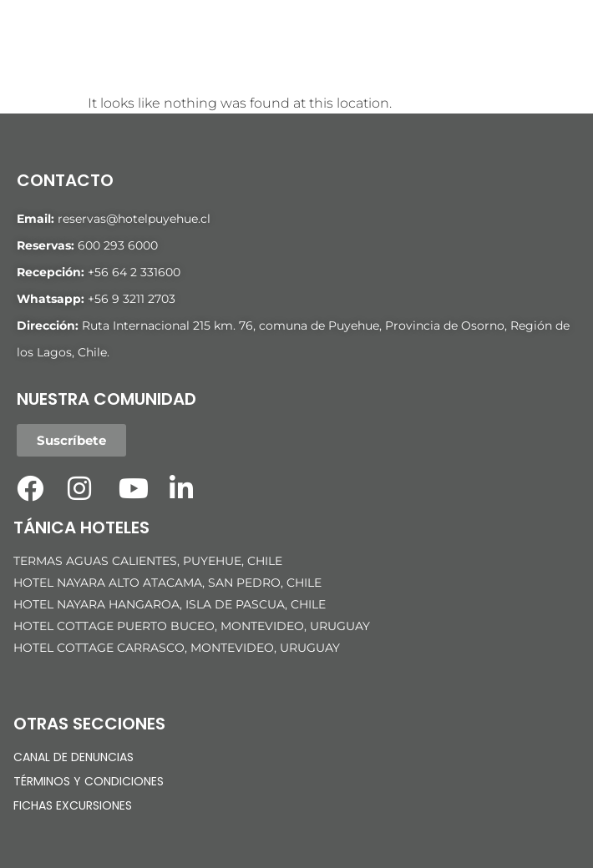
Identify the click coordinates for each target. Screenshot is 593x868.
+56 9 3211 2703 (132, 299)
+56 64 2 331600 (134, 272)
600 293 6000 (118, 245)
